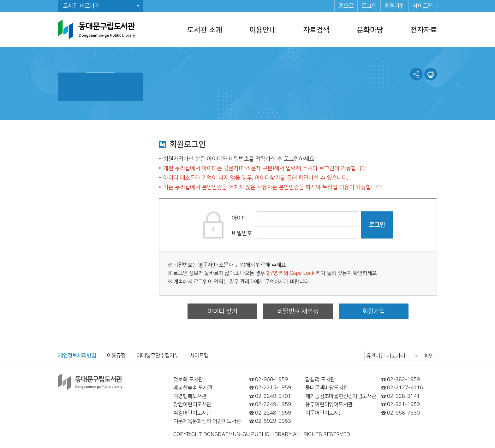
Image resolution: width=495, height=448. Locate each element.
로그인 (369, 6)
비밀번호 (242, 233)
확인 (429, 356)
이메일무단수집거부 (158, 356)
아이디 (239, 218)
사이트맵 (423, 6)
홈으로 (346, 6)
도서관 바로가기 (81, 6)
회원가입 (395, 6)
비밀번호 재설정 (298, 311)
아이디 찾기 (222, 311)
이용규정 (116, 356)
